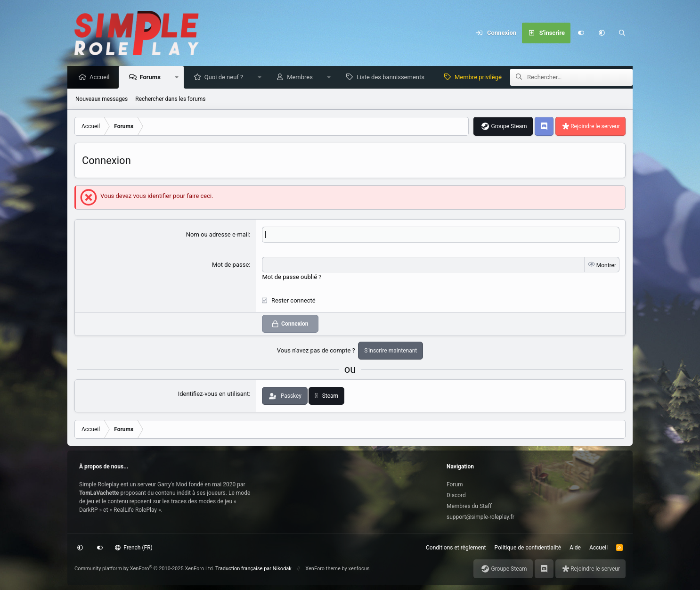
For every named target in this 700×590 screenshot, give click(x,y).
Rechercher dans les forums (170, 99)
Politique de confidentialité (528, 548)
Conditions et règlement (456, 548)
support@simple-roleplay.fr (480, 517)
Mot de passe (230, 265)
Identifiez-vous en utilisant (214, 394)
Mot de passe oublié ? (292, 277)
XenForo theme (323, 569)
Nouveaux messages (102, 99)
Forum (455, 484)
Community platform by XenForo (144, 569)
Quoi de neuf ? (226, 78)
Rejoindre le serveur (595, 127)
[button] (602, 33)
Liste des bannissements (393, 78)
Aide (575, 548)
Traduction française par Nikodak (253, 569)
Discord (456, 495)
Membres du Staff (469, 506)
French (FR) (134, 548)
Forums (152, 78)
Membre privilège (480, 78)
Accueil (102, 78)
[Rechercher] (622, 33)
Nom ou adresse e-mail (218, 235)
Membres (302, 78)
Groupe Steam (509, 127)
